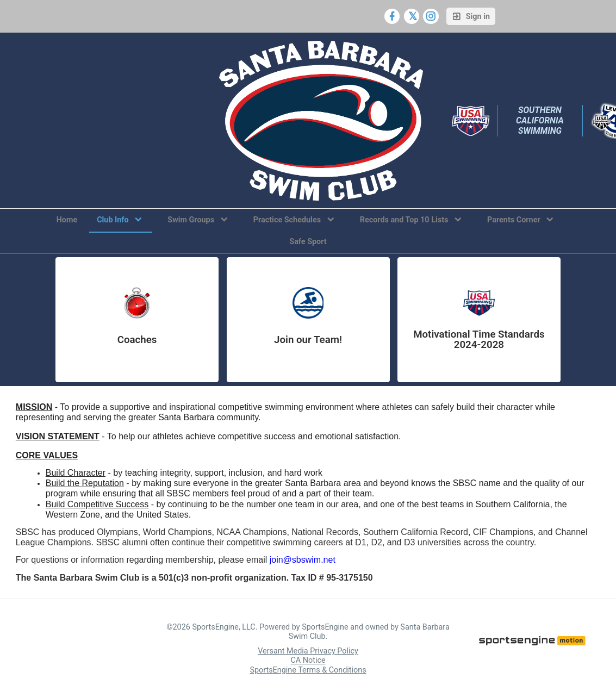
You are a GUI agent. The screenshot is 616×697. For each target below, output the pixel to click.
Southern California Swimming (541, 120)
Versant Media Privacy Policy (308, 651)
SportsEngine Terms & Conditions (308, 670)
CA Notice (308, 661)
